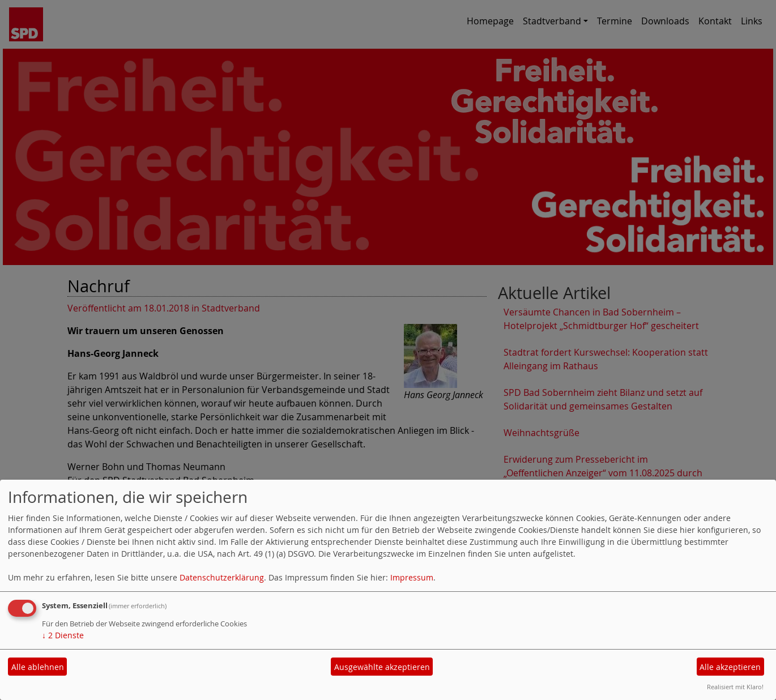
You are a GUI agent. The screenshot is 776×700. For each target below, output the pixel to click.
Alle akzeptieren (730, 667)
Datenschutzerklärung (222, 577)
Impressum (412, 577)
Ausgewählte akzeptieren (382, 667)
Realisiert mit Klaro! (735, 687)
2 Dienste (63, 635)
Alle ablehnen (38, 667)
